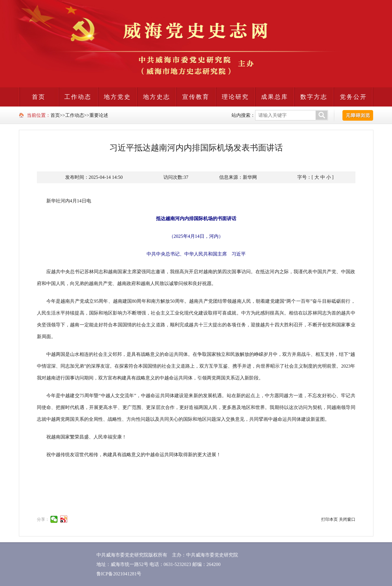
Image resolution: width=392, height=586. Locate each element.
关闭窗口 (347, 519)
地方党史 (117, 97)
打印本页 (329, 519)
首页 (39, 97)
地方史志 (157, 97)
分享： (43, 519)
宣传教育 (196, 97)
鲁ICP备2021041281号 (119, 574)
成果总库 (275, 97)
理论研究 (235, 97)
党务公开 (353, 97)
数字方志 (314, 97)
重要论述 (99, 115)
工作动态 (78, 97)
